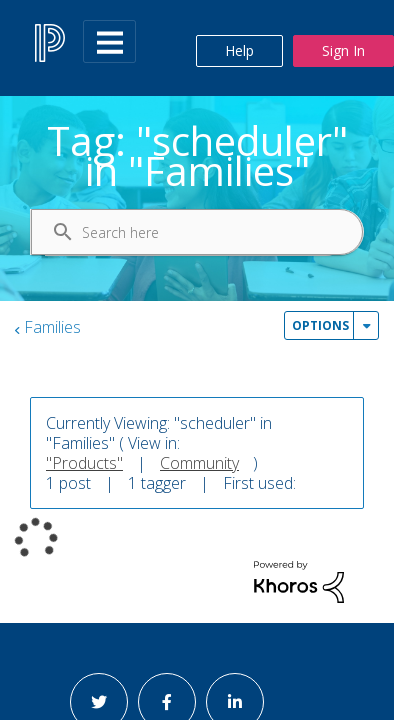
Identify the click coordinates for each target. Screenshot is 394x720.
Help (239, 50)
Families (52, 327)
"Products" (84, 463)
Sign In (343, 50)
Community (199, 463)
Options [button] (320, 325)
